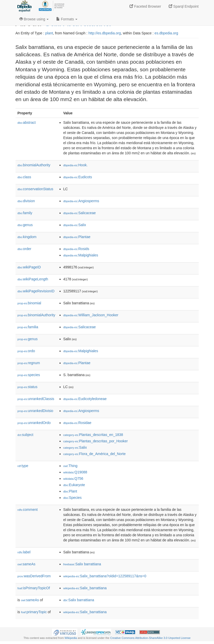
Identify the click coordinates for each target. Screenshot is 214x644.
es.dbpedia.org (166, 33)
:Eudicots (78, 177)
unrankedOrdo (34, 423)
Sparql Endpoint (184, 6)
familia (28, 327)
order (24, 249)
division (26, 201)
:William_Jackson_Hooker (91, 315)
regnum (29, 363)
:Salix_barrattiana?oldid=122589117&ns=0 (105, 576)
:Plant (70, 491)
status (27, 387)
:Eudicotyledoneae (85, 399)
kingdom (27, 237)
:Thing (70, 466)
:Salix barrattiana (82, 564)
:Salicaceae (80, 213)
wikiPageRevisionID (36, 291)
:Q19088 (75, 472)
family (25, 213)
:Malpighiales (81, 255)
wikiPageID (29, 267)
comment (28, 510)
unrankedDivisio (35, 411)
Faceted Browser (145, 6)
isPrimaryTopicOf (34, 588)
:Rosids (76, 249)
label (24, 552)
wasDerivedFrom (34, 576)
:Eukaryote (74, 485)
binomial (29, 303)
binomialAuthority (34, 165)
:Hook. (76, 165)
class (24, 177)
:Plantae (77, 237)
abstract (27, 122)
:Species (73, 498)
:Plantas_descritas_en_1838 (93, 435)
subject (25, 435)
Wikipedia (71, 638)
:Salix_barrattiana (85, 588)
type (23, 466)
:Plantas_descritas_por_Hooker (96, 441)
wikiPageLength (33, 279)
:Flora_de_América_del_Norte (95, 454)
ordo (26, 351)
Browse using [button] (34, 19)
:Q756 (73, 478)
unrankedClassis (36, 399)
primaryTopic (34, 612)
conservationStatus (35, 189)
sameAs (26, 564)
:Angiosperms (81, 201)
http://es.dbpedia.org (105, 33)
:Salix (75, 225)
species (29, 375)
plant (49, 33)
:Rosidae (77, 423)
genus (25, 225)
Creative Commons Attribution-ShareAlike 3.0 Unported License (150, 638)
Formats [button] (67, 19)
